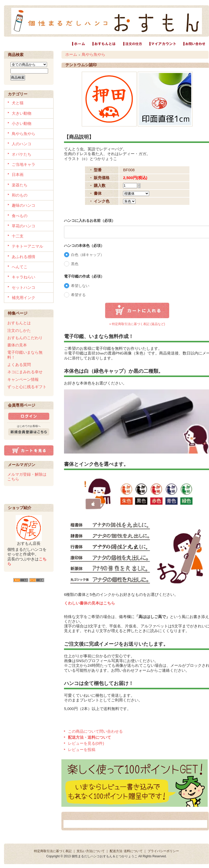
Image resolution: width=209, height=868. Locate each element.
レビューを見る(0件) (86, 743)
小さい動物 (22, 123)
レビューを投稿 (82, 750)
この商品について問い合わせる (95, 731)
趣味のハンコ (24, 205)
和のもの (20, 195)
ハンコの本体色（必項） (84, 246)
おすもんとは (19, 323)
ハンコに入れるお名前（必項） (90, 221)
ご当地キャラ (24, 164)
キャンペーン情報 (23, 379)
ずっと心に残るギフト (27, 387)
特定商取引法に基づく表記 (53, 851)
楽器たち (20, 185)
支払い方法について (91, 851)
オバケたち (22, 154)
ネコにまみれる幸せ (25, 372)
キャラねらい (24, 277)
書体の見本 (17, 345)
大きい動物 (22, 113)
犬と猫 (18, 103)
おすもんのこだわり (25, 338)
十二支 (18, 236)
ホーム (71, 54)
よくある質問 (19, 365)
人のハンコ (22, 144)
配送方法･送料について (126, 851)
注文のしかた (19, 330)
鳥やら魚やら (24, 134)
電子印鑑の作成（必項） (84, 276)
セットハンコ (24, 287)
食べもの (20, 216)
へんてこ (20, 267)
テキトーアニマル (27, 246)
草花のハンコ (24, 226)
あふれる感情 (24, 257)
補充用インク (24, 298)
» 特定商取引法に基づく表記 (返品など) (137, 324)
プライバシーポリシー (163, 851)
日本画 (18, 175)
